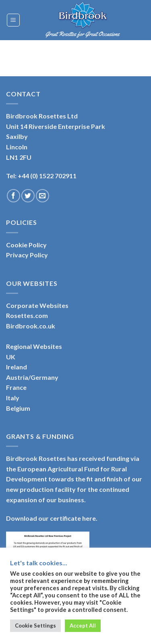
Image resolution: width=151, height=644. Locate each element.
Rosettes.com (27, 315)
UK (11, 357)
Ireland (17, 367)
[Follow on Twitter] (28, 196)
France (16, 387)
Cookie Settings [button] (35, 626)
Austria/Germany (32, 377)
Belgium (18, 408)
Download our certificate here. (52, 518)
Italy (13, 398)
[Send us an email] (42, 196)
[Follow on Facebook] (13, 196)
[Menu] (13, 20)
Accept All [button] (83, 626)
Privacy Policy (27, 255)
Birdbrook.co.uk (31, 326)
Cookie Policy (26, 245)
